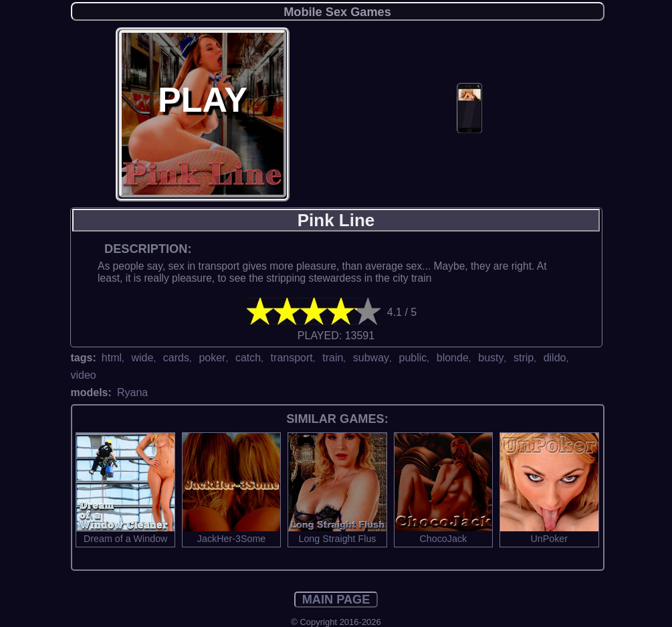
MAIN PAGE (336, 600)
